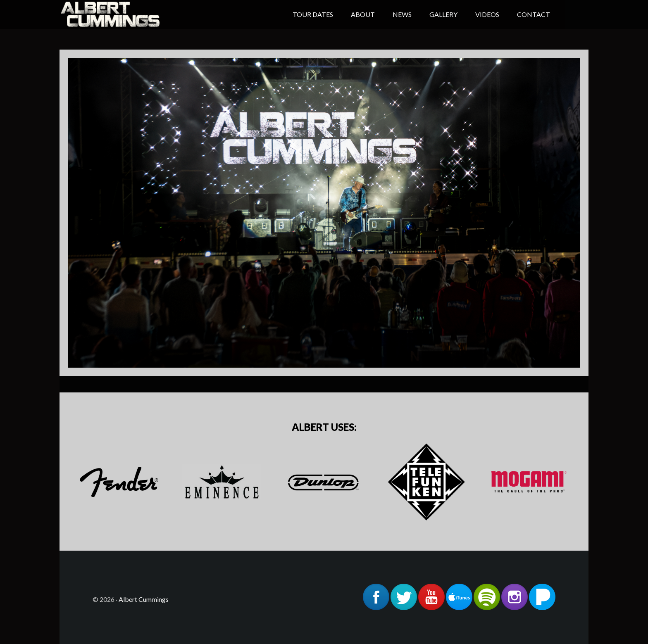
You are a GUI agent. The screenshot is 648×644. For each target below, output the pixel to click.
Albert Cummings (126, 14)
